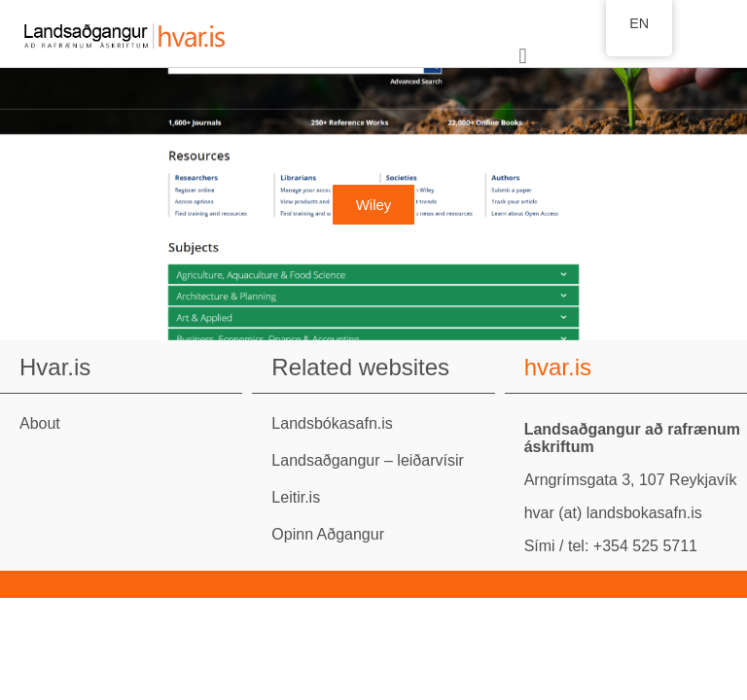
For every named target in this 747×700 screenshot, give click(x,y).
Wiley (374, 205)
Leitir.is (296, 497)
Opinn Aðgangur (328, 534)
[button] (523, 56)
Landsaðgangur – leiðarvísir (367, 460)
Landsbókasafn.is (332, 423)
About (40, 423)
